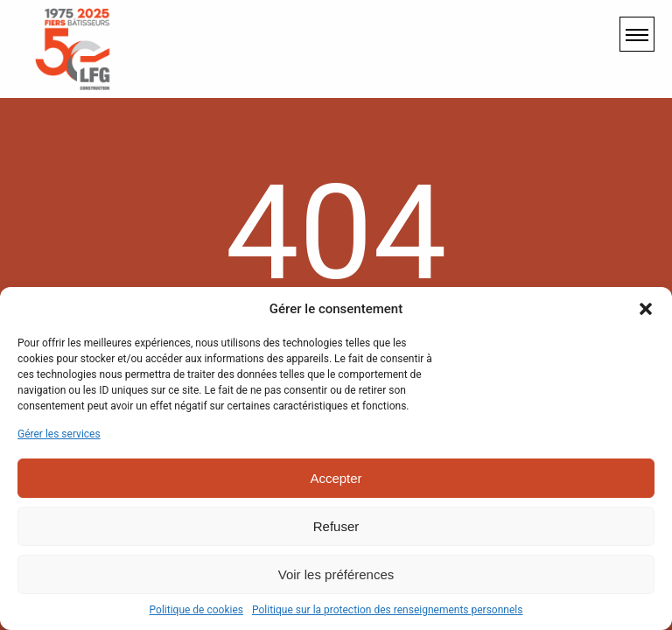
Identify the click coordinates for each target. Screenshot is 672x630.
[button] (646, 309)
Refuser (336, 526)
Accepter (336, 478)
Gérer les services (59, 434)
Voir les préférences (336, 574)
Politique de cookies (196, 610)
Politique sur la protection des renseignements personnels (387, 610)
